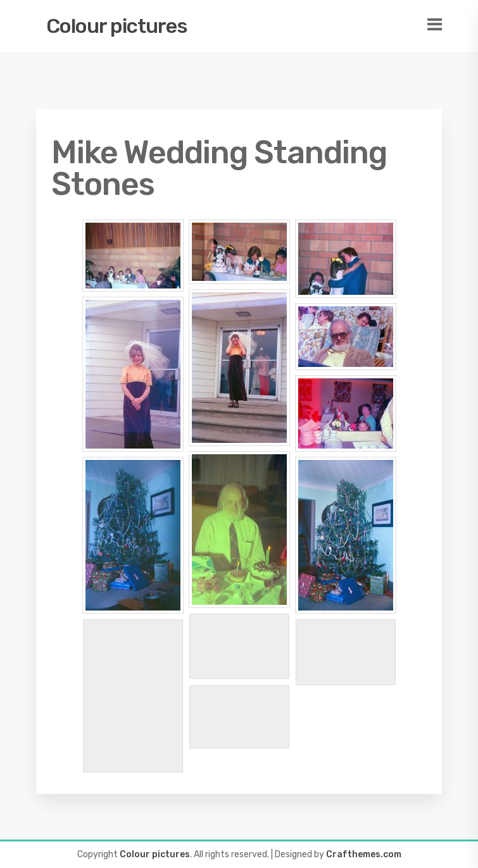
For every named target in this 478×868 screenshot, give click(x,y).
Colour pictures (117, 26)
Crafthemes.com (364, 854)
